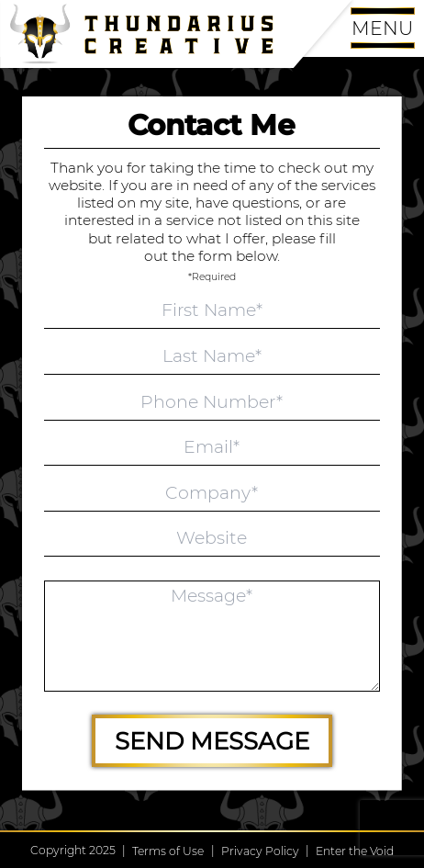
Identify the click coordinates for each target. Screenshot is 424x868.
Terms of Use (168, 851)
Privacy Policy (260, 851)
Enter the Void (355, 851)
